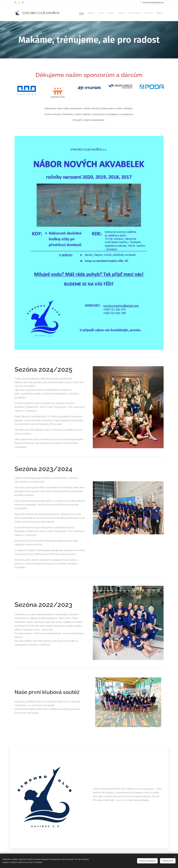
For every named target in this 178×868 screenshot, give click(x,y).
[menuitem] (77, 13)
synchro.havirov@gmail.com (153, 2)
